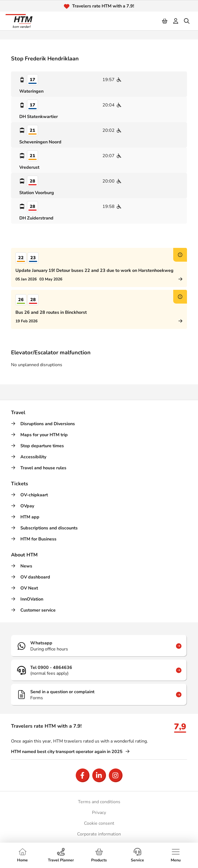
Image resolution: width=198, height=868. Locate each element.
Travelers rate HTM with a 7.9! (103, 6)
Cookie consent (99, 823)
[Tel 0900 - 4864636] (99, 670)
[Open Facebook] (83, 775)
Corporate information (99, 834)
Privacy (99, 813)
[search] (187, 21)
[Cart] (165, 21)
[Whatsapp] (99, 646)
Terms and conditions (99, 802)
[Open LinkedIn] (99, 775)
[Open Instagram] (116, 775)
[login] (176, 21)
